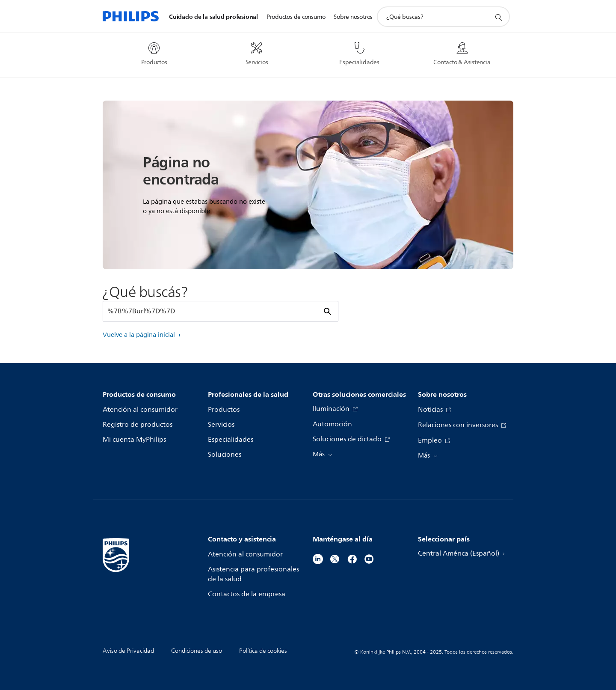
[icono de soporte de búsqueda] (498, 17)
